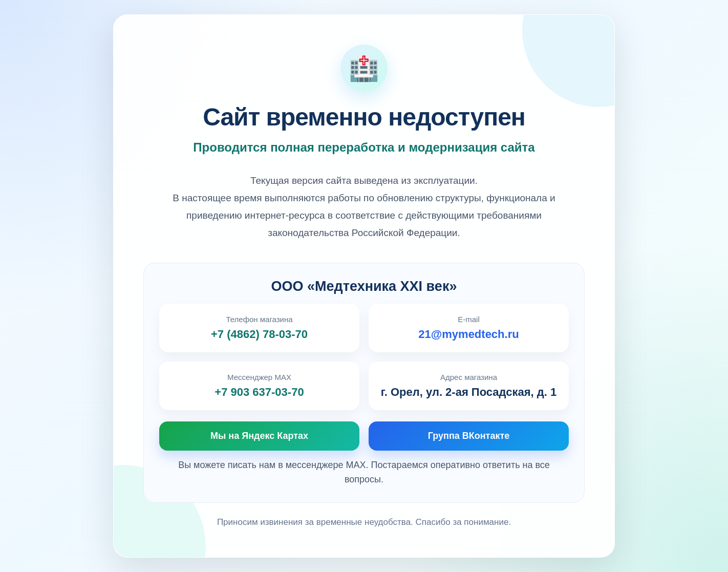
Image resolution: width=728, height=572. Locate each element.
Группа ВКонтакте (469, 436)
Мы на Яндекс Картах (259, 436)
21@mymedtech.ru (468, 334)
